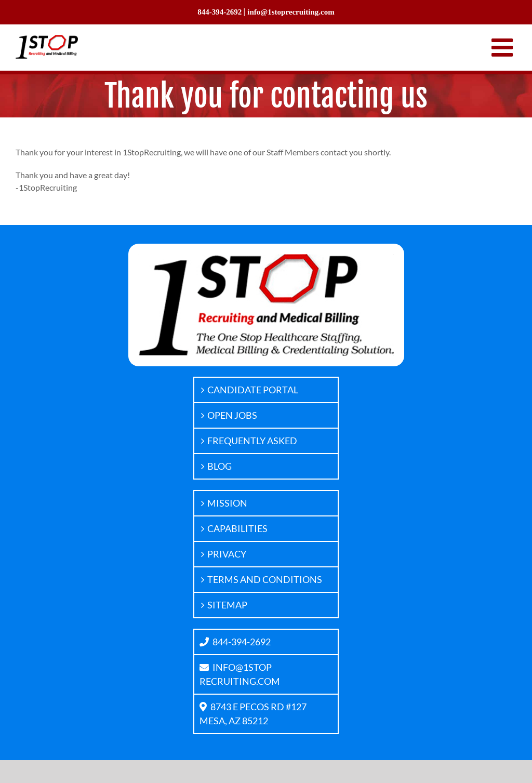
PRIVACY (227, 554)
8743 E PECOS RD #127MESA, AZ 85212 (253, 714)
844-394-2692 (235, 642)
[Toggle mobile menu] (504, 47)
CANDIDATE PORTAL (253, 390)
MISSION (227, 503)
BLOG (220, 466)
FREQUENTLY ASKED (252, 441)
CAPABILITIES (237, 528)
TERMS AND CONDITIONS (265, 579)
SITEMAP (227, 605)
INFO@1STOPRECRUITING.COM (240, 674)
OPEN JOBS (232, 415)
